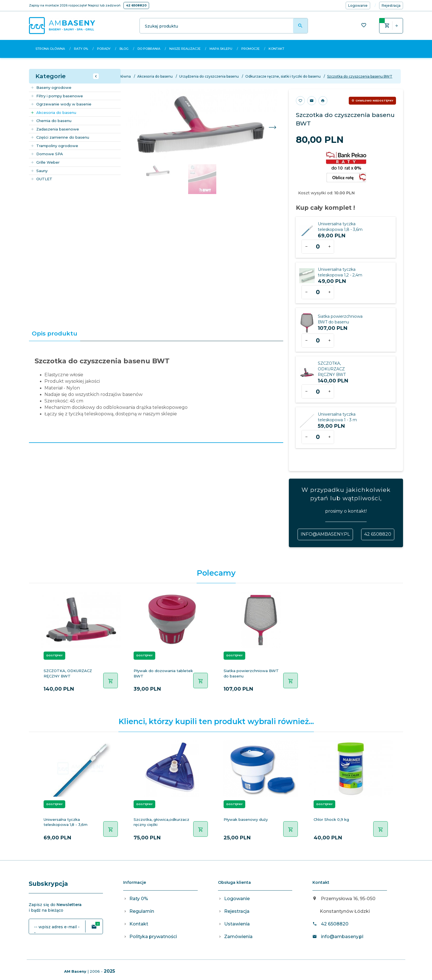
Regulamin (142, 911)
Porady (104, 49)
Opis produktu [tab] (55, 333)
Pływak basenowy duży (246, 819)
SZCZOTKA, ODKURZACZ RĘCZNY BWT (332, 369)
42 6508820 (136, 5)
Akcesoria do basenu (53, 112)
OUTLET (41, 179)
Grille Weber (45, 162)
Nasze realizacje (185, 49)
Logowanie (237, 899)
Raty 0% (81, 49)
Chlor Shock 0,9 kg (331, 819)
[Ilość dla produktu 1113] (318, 341)
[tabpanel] (156, 392)
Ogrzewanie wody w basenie (61, 104)
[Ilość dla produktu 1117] (318, 391)
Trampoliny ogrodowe (54, 146)
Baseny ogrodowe (51, 87)
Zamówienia (238, 937)
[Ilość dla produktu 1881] (318, 437)
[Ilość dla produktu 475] (318, 292)
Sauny (39, 171)
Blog (124, 49)
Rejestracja (237, 911)
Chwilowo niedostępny (374, 101)
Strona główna (50, 49)
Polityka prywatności (153, 937)
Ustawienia (237, 924)
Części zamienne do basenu (60, 137)
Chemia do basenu (51, 121)
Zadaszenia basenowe (55, 129)
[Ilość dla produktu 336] (318, 247)
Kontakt (276, 49)
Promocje (250, 49)
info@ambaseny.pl (325, 534)
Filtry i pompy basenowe (57, 96)
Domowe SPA (47, 154)
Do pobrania (149, 49)
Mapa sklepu (221, 49)
